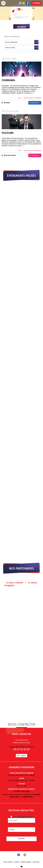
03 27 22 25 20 (21, 749)
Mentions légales (26, 862)
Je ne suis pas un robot (22, 817)
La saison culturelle (15, 583)
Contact (21, 756)
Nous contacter (8, 862)
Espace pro (36, 862)
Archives (17, 862)
